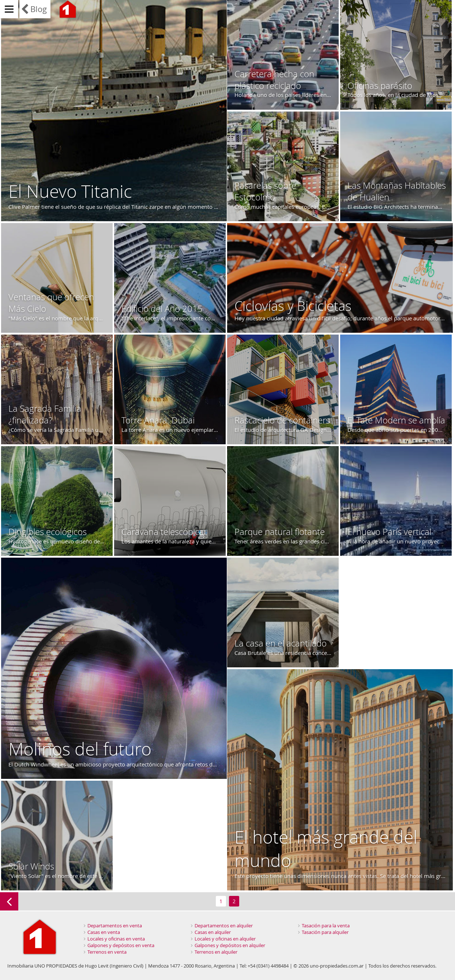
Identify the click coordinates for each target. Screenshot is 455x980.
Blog (39, 9)
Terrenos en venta (107, 952)
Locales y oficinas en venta (116, 939)
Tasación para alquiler (325, 932)
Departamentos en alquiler (224, 926)
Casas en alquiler (213, 932)
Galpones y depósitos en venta (121, 945)
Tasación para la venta (326, 926)
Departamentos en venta (115, 926)
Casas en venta (104, 932)
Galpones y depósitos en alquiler (230, 945)
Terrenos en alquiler (216, 952)
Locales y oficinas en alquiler (225, 939)
